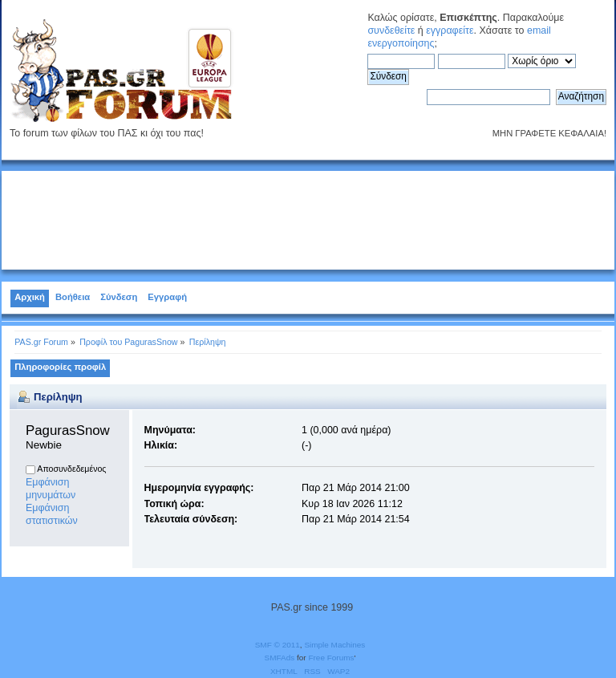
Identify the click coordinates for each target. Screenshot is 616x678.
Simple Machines (334, 645)
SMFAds (280, 658)
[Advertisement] (308, 217)
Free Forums (331, 658)
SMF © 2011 (278, 645)
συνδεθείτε (391, 30)
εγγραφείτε (450, 30)
